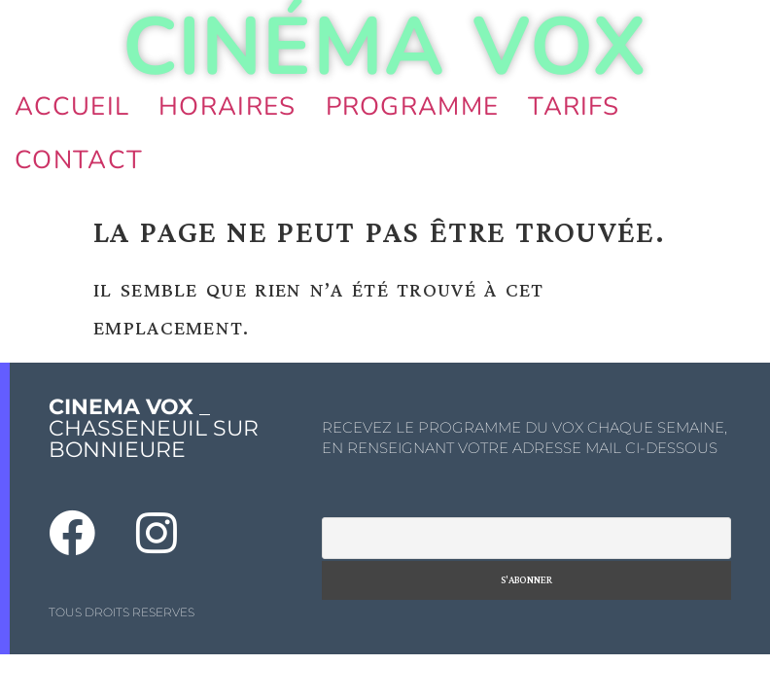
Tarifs (574, 106)
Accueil (72, 106)
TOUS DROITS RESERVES (122, 612)
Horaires (227, 106)
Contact (79, 160)
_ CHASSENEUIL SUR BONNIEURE (154, 428)
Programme (413, 106)
